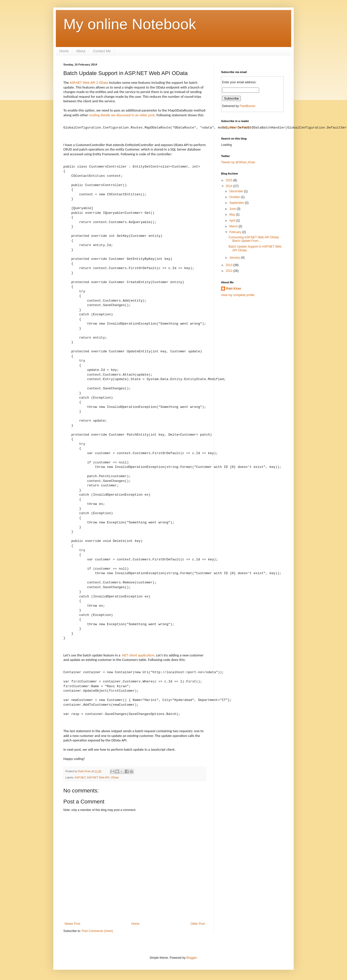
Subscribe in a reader (236, 127)
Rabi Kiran (85, 771)
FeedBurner (247, 106)
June (233, 209)
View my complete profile (238, 295)
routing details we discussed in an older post (122, 115)
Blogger (191, 958)
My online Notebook (130, 24)
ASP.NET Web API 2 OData (89, 83)
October (235, 197)
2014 (230, 186)
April (233, 221)
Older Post (198, 924)
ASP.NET (80, 777)
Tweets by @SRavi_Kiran (238, 162)
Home (64, 51)
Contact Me (102, 51)
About (81, 51)
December (237, 191)
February (236, 232)
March (234, 226)
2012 (230, 271)
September (237, 203)
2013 (230, 265)
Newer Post (72, 924)
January (235, 258)
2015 (230, 180)
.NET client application (138, 655)
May (233, 215)
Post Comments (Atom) (97, 931)
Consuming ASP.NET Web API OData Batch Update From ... (254, 239)
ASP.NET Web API (98, 777)
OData (115, 777)
